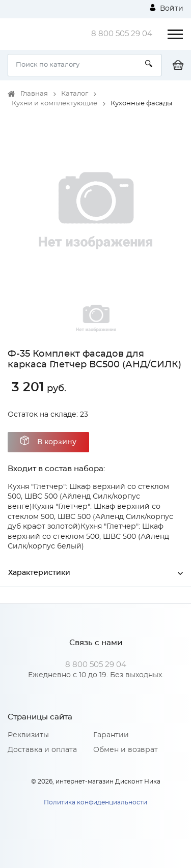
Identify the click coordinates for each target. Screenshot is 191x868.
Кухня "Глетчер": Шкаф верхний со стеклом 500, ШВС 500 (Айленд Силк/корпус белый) (88, 537)
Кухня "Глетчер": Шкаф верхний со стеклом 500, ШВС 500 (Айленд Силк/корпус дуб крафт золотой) (90, 517)
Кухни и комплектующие (54, 104)
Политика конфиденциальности (95, 802)
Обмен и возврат (126, 750)
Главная (34, 94)
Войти (167, 8)
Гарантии (111, 735)
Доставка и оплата (42, 750)
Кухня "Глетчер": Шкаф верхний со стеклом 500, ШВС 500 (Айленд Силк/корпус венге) (88, 497)
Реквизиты (28, 735)
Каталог (75, 94)
